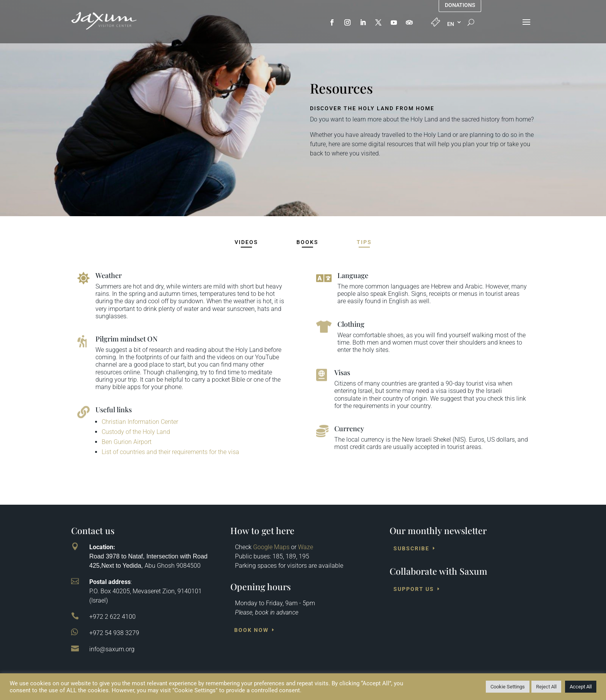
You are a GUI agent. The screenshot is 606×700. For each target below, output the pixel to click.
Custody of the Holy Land (136, 432)
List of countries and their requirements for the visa (170, 452)
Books (307, 242)
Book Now (251, 630)
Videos (246, 242)
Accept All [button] (581, 687)
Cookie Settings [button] (508, 687)
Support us (414, 589)
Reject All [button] (546, 687)
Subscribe (411, 548)
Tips (364, 242)
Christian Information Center (140, 422)
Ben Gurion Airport (127, 442)
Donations (460, 5)
